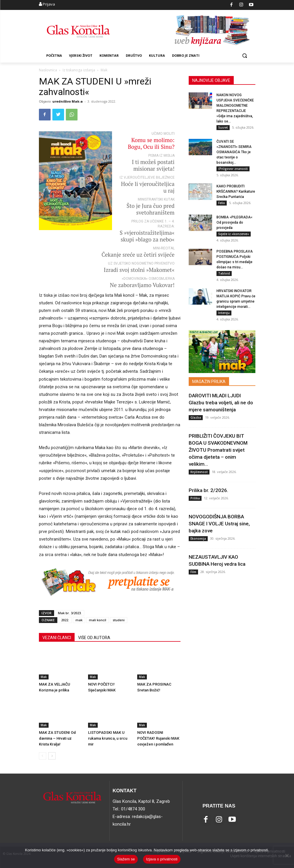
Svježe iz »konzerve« (234, 234)
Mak (44, 677)
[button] (245, 56)
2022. (65, 620)
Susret (223, 127)
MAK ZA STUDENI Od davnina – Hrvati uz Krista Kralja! (57, 738)
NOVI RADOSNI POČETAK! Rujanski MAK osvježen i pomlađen (158, 738)
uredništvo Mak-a (68, 101)
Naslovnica (48, 70)
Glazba (196, 417)
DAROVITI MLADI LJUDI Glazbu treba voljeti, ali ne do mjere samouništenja (221, 403)
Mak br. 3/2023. (70, 613)
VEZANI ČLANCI (57, 638)
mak (79, 620)
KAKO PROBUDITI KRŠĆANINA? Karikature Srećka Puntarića (236, 192)
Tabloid (224, 274)
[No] (287, 855)
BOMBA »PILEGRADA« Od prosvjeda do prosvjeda (234, 223)
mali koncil (98, 620)
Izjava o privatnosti (162, 859)
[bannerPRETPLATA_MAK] (110, 602)
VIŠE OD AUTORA (94, 638)
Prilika (195, 498)
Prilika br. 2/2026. (208, 490)
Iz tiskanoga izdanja (79, 70)
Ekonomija (198, 539)
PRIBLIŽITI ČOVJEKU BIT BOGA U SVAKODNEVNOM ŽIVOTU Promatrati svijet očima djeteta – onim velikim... (218, 450)
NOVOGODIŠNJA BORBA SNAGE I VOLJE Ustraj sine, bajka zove (219, 524)
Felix (222, 203)
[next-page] (52, 756)
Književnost (199, 472)
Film (193, 572)
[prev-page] (43, 756)
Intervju (224, 313)
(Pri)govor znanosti (233, 169)
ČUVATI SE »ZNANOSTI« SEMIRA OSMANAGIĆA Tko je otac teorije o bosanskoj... (234, 152)
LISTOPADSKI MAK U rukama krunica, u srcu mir (108, 738)
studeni (119, 620)
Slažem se (126, 859)
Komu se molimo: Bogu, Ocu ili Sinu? (151, 143)
